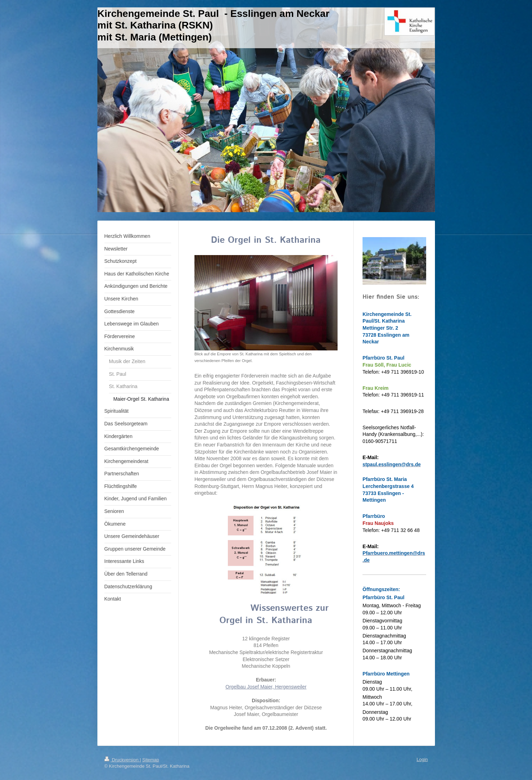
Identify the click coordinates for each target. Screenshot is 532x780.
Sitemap (151, 760)
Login (422, 759)
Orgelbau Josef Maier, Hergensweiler (266, 687)
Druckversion (122, 760)
